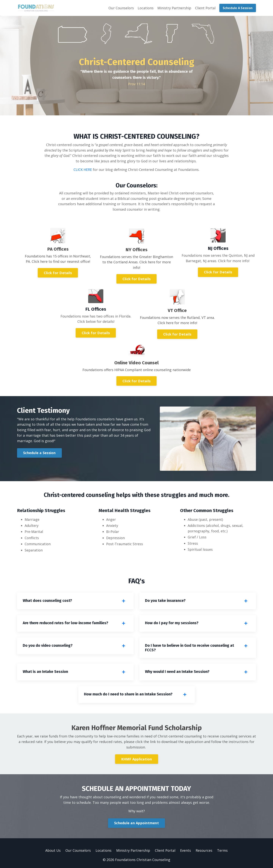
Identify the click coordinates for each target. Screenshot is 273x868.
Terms (222, 850)
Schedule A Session (238, 8)
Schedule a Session (39, 453)
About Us (53, 850)
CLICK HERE (83, 170)
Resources (204, 850)
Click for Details (58, 273)
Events (186, 850)
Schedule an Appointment (136, 823)
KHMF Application (137, 759)
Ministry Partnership (174, 8)
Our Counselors (121, 8)
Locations (146, 8)
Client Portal (205, 8)
